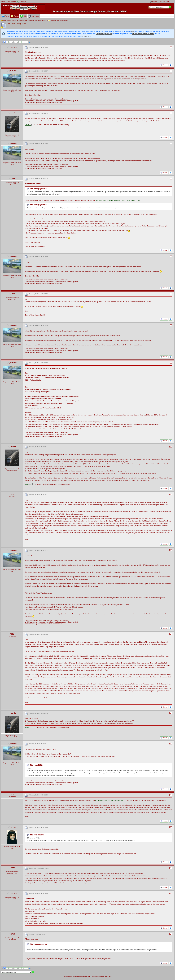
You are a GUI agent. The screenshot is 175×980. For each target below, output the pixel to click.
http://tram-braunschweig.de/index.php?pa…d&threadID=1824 (118, 200)
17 (171, 827)
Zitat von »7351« (36, 765)
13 (171, 634)
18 (171, 868)
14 (171, 713)
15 (171, 744)
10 (171, 447)
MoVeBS (28, 125)
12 (171, 550)
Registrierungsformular (104, 34)
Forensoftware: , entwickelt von (88, 977)
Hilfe (133, 31)
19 (171, 893)
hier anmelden (86, 36)
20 (171, 934)
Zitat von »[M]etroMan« (39, 189)
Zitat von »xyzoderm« (38, 944)
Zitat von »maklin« (37, 835)
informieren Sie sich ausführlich (143, 34)
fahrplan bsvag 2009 (17, 24)
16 (27, 42)
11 (171, 494)
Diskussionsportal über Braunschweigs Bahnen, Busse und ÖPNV (90, 11)
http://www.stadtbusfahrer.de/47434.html (109, 800)
